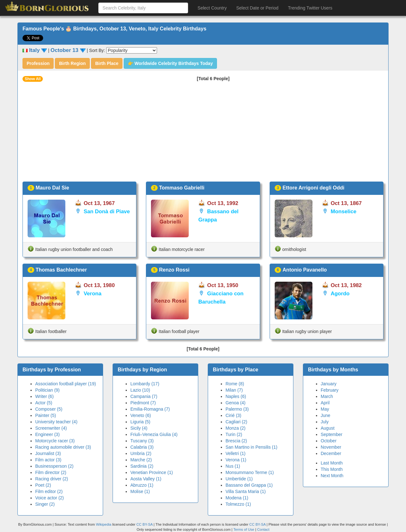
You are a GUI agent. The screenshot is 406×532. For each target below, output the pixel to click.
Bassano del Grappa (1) (249, 485)
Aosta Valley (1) (146, 479)
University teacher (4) (56, 422)
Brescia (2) (236, 441)
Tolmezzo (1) (238, 504)
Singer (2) (45, 504)
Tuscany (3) (142, 441)
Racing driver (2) (52, 479)
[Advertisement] (203, 134)
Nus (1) (233, 466)
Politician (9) (47, 390)
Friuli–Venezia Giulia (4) (154, 434)
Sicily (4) (139, 428)
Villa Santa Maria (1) (246, 491)
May (325, 409)
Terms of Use (244, 529)
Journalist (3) (48, 453)
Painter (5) (46, 415)
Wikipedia (104, 524)
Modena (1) (237, 498)
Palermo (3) (237, 409)
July (325, 422)
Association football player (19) (65, 384)
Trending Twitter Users (310, 8)
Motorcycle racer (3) (55, 441)
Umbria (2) (141, 453)
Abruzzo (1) (142, 485)
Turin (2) (234, 434)
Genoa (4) (236, 403)
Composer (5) (49, 409)
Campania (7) (144, 396)
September (331, 434)
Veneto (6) (141, 415)
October (329, 441)
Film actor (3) (48, 460)
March (327, 396)
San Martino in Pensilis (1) (251, 447)
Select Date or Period (257, 8)
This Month (332, 469)
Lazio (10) (140, 390)
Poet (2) (43, 485)
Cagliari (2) (236, 422)
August (328, 428)
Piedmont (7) (143, 403)
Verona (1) (236, 460)
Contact (263, 529)
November (331, 447)
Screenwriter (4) (51, 428)
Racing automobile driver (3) (63, 447)
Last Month (332, 463)
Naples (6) (236, 396)
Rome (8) (235, 384)
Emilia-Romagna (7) (150, 409)
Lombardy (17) (145, 384)
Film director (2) (51, 472)
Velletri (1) (236, 453)
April (325, 403)
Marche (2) (141, 460)
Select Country (212, 8)
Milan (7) (234, 390)
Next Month (332, 476)
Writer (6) (44, 396)
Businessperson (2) (54, 466)
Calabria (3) (142, 447)
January (329, 384)
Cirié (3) (233, 415)
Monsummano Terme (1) (250, 472)
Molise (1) (140, 491)
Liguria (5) (140, 422)
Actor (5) (44, 403)
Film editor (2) (49, 491)
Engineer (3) (47, 434)
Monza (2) (236, 428)
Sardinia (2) (142, 466)
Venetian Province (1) (152, 472)
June (325, 415)
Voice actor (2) (49, 498)
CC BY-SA (144, 524)
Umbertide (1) (239, 479)
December (331, 453)
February (330, 390)
